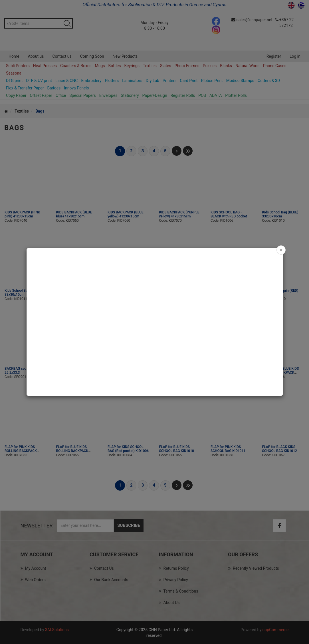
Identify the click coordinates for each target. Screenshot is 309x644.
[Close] (281, 250)
